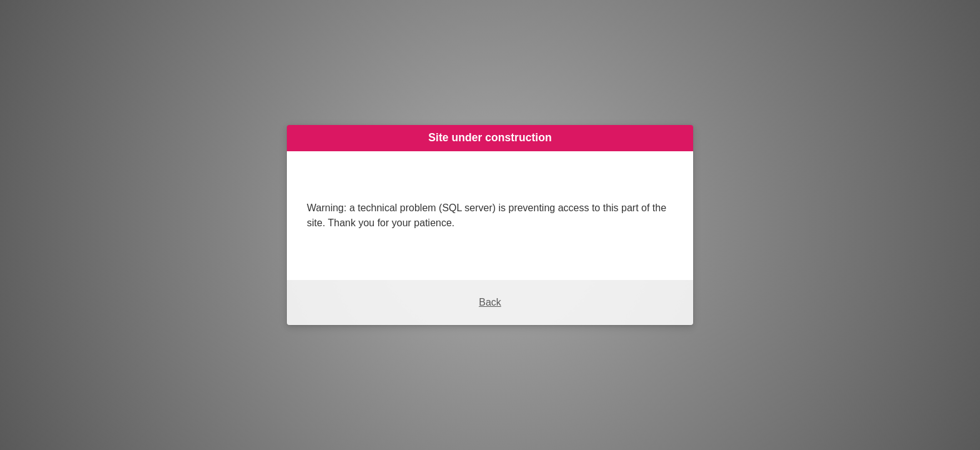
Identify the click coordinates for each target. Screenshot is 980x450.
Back (490, 302)
